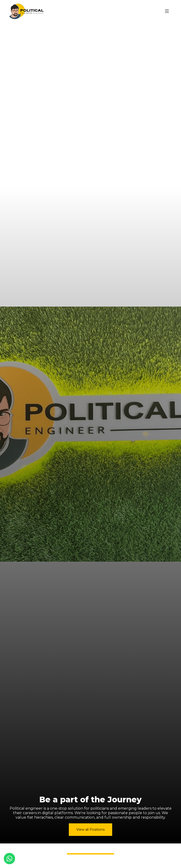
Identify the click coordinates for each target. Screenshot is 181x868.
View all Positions (90, 830)
